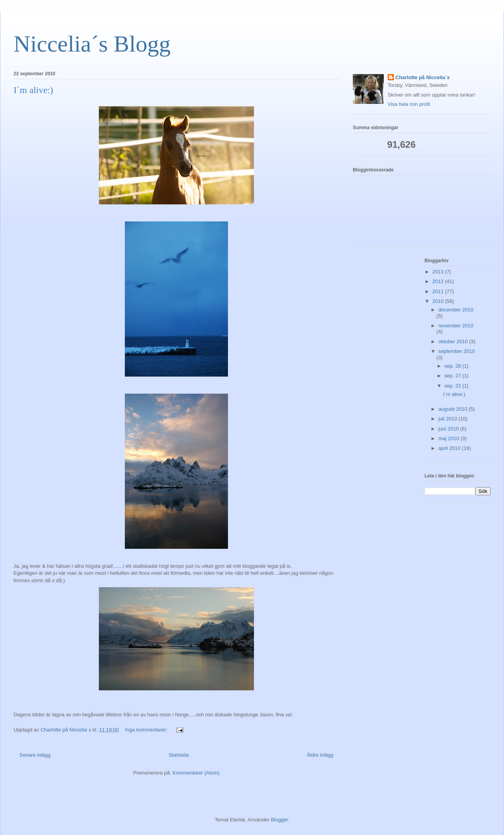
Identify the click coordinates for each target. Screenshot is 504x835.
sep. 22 (453, 386)
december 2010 (456, 310)
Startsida (179, 755)
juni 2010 (449, 429)
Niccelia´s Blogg (92, 44)
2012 (439, 281)
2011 (439, 291)
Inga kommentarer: (147, 730)
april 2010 (450, 448)
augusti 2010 (454, 409)
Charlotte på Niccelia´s (423, 77)
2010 (439, 301)
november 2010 (456, 326)
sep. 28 (453, 366)
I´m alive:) (33, 90)
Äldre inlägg (320, 755)
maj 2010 (450, 438)
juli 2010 (449, 419)
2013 (439, 272)
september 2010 (457, 351)
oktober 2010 (454, 341)
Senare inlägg (35, 755)
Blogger (279, 820)
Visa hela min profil (409, 104)
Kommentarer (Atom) (196, 773)
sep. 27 (453, 376)
